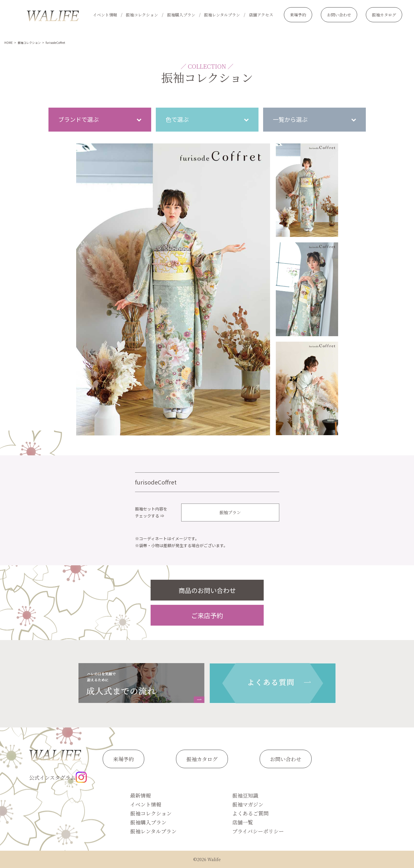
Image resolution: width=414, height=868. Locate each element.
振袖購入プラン (181, 15)
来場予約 (298, 15)
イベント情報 (105, 15)
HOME (9, 43)
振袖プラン (230, 512)
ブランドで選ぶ (78, 119)
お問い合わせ (339, 15)
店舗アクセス (261, 15)
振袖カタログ (384, 15)
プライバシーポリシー (258, 831)
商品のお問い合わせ (207, 590)
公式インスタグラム (58, 777)
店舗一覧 (243, 822)
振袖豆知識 (245, 795)
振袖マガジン (248, 804)
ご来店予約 (207, 615)
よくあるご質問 (250, 813)
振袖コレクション (142, 15)
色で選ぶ (177, 119)
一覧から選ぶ (290, 119)
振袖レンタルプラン (222, 15)
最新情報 (141, 795)
